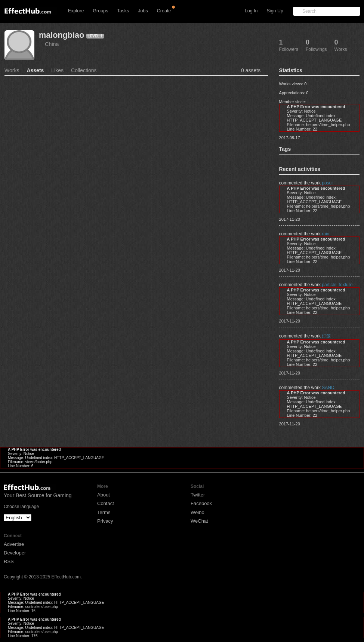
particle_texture (337, 285)
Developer (15, 553)
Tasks (123, 11)
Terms (104, 512)
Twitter (198, 495)
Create (164, 11)
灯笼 (326, 336)
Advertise (14, 544)
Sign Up (275, 11)
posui (327, 183)
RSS (9, 561)
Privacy (105, 521)
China (52, 44)
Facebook (201, 503)
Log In (251, 11)
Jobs (143, 11)
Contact (106, 503)
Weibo (198, 512)
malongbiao (61, 35)
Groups (100, 11)
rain (326, 234)
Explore (76, 11)
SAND (328, 388)
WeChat (199, 521)
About (104, 495)
